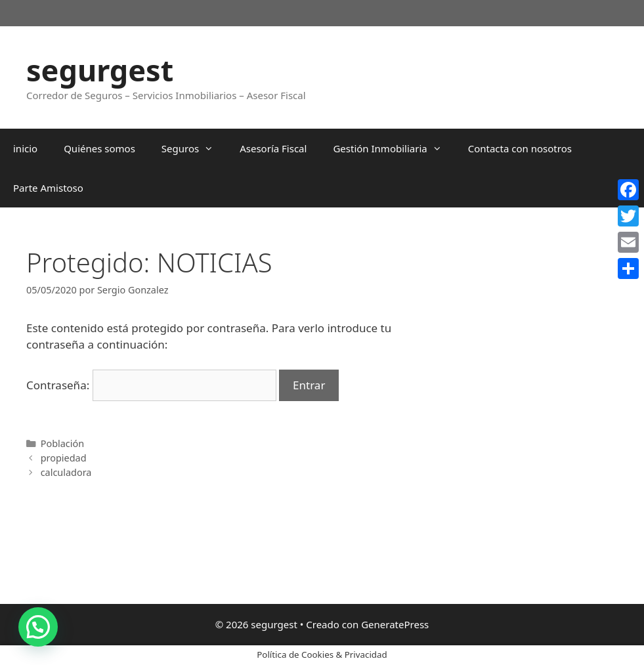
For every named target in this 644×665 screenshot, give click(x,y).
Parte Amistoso (48, 188)
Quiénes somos (99, 148)
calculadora (66, 472)
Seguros (194, 148)
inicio (25, 148)
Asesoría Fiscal (273, 148)
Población (63, 443)
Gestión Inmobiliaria (394, 148)
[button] (38, 627)
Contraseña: (151, 385)
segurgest (100, 70)
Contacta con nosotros (520, 148)
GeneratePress (395, 624)
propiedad (64, 458)
